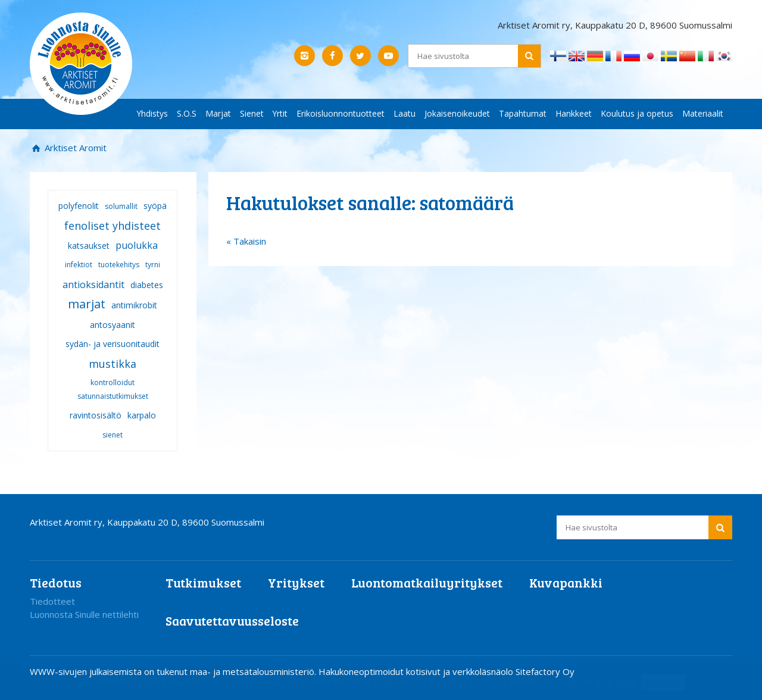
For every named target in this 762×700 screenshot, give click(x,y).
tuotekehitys (119, 265)
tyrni (153, 265)
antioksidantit (93, 285)
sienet (113, 435)
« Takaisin (246, 241)
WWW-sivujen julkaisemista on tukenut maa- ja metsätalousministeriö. (174, 671)
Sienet (252, 113)
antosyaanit (113, 325)
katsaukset (89, 246)
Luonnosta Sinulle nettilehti (84, 614)
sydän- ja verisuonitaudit (113, 344)
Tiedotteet (52, 601)
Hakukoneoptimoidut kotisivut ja (384, 671)
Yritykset (296, 582)
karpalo (142, 415)
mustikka (113, 364)
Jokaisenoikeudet (457, 113)
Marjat (218, 113)
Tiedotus (56, 582)
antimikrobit (134, 305)
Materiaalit (703, 113)
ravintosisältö (96, 415)
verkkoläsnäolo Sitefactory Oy (513, 671)
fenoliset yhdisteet (113, 226)
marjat (87, 304)
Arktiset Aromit (74, 148)
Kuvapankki (566, 582)
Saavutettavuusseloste (232, 621)
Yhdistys (152, 113)
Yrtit (280, 113)
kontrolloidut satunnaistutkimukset (113, 389)
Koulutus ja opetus (637, 113)
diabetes (147, 285)
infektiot (79, 265)
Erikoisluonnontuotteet (341, 113)
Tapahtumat (523, 113)
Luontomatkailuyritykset (427, 582)
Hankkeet (574, 113)
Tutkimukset (203, 582)
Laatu (405, 113)
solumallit (121, 206)
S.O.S (187, 113)
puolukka (137, 245)
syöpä (155, 206)
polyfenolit (79, 206)
